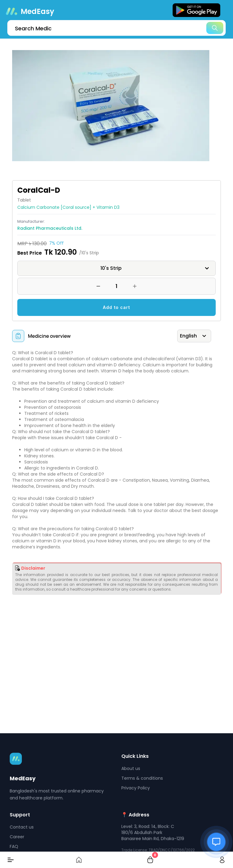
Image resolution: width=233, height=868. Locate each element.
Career (17, 837)
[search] (116, 28)
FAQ (14, 846)
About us (131, 768)
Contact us (22, 827)
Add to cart (116, 307)
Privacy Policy (136, 788)
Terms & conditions (142, 778)
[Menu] (11, 860)
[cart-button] (150, 860)
